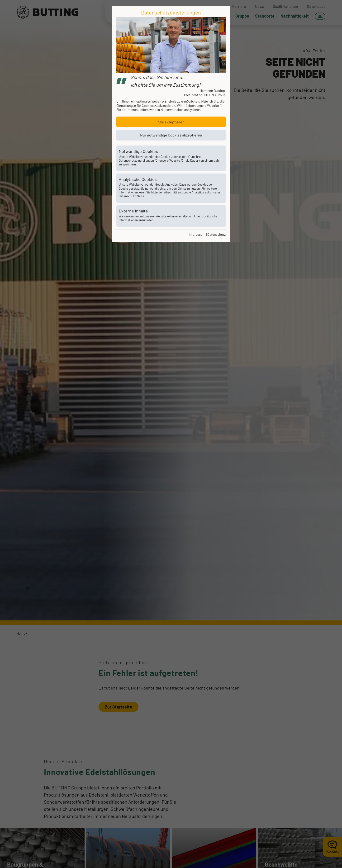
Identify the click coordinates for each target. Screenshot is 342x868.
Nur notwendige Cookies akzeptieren (171, 135)
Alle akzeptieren (171, 122)
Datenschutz (216, 234)
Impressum (197, 234)
